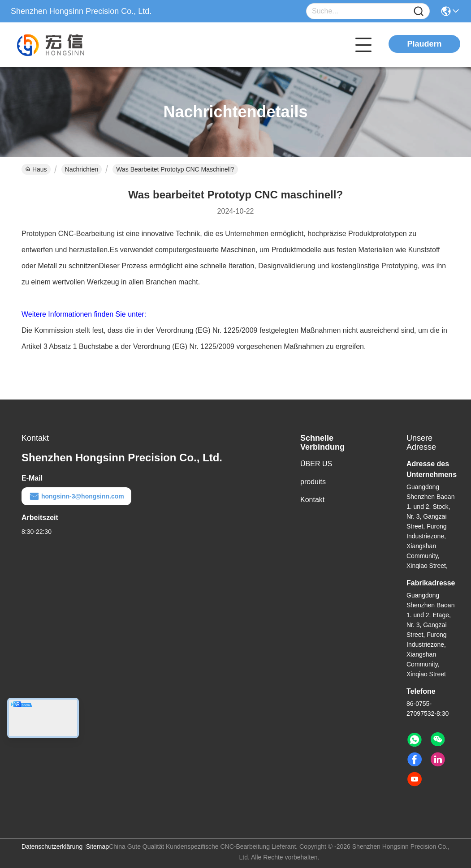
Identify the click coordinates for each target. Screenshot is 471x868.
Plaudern (424, 44)
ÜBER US (316, 464)
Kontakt (312, 500)
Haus (36, 169)
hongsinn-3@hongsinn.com (76, 496)
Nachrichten (82, 169)
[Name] (419, 11)
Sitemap (97, 847)
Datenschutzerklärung (52, 847)
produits (313, 482)
